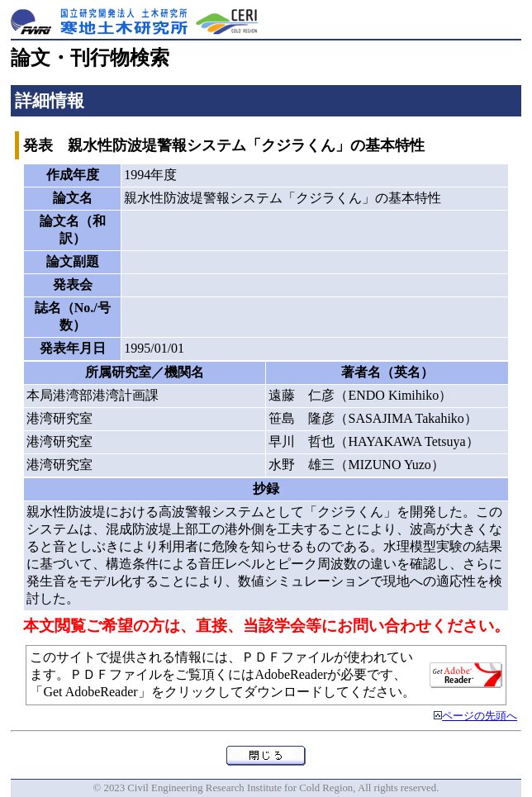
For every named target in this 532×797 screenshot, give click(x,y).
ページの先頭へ (480, 716)
